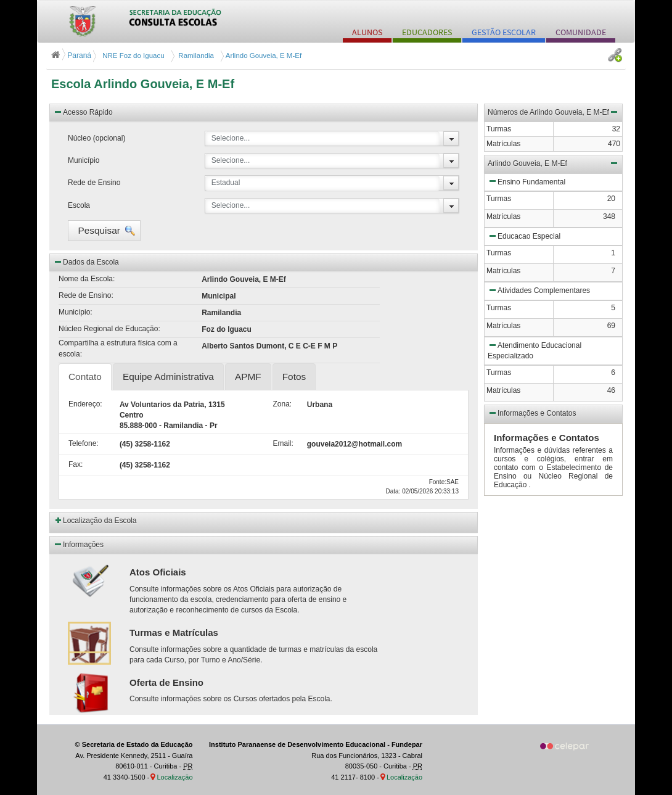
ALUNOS (367, 32)
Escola (79, 205)
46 (611, 390)
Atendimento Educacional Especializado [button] (535, 350)
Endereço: (85, 404)
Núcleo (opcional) (96, 138)
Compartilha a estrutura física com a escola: (118, 348)
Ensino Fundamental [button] (527, 181)
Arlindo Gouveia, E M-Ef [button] (553, 163)
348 (609, 216)
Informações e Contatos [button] (532, 413)
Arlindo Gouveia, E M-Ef (263, 56)
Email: (281, 443)
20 (611, 199)
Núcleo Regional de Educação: (109, 329)
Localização (174, 777)
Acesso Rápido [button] (83, 112)
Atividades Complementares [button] (539, 290)
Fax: (76, 464)
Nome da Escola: (87, 279)
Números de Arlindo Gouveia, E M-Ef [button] (553, 112)
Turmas (499, 199)
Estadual (226, 183)
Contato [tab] (85, 377)
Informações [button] (78, 544)
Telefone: (84, 443)
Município (84, 160)
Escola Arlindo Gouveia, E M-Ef (143, 84)
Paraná (72, 56)
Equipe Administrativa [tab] (168, 377)
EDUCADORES (427, 32)
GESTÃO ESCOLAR (504, 32)
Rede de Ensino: (86, 295)
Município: (76, 312)
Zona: (281, 404)
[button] (104, 231)
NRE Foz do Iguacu (133, 56)
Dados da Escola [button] (86, 262)
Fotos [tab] (294, 377)
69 (611, 326)
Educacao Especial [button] (524, 236)
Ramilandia (194, 56)
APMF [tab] (248, 377)
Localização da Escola (100, 521)
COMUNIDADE (581, 32)
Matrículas (503, 216)
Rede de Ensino (94, 183)
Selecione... (231, 138)
